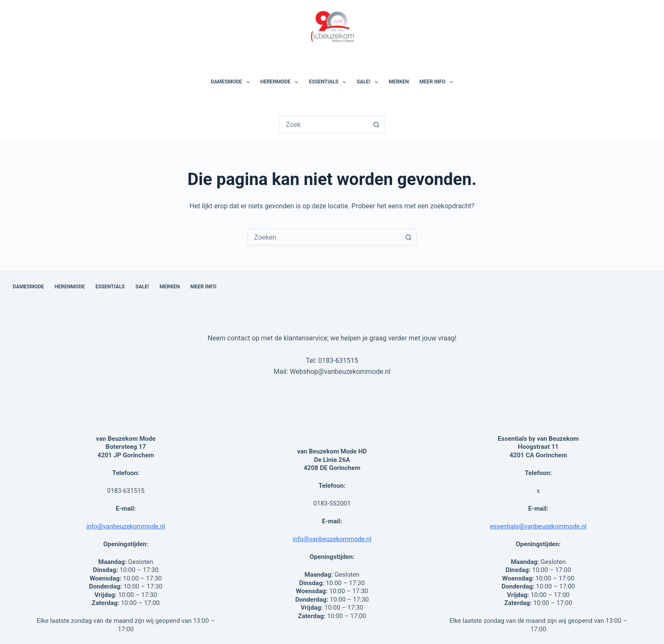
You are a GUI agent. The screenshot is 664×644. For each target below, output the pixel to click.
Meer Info (438, 82)
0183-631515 (338, 361)
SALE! (369, 82)
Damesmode (232, 82)
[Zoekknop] (376, 124)
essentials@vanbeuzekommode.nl (538, 526)
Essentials (329, 82)
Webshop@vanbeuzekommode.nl (340, 372)
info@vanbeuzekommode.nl (126, 526)
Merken (399, 82)
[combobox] (324, 237)
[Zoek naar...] (324, 124)
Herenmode (281, 82)
